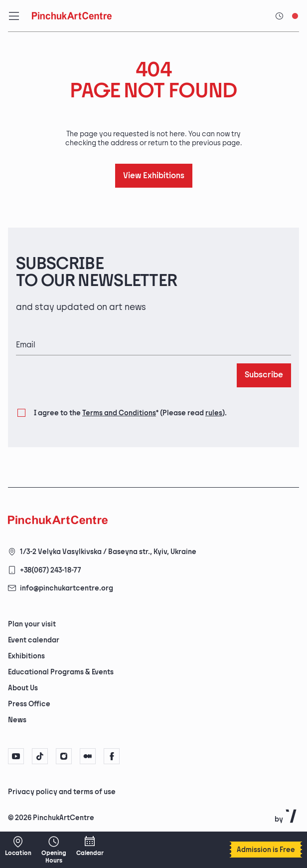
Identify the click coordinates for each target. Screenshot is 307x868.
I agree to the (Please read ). (130, 413)
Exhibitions (26, 656)
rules (214, 413)
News (17, 720)
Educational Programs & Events (61, 672)
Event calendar (34, 640)
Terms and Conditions (119, 413)
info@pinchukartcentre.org (67, 588)
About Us (23, 688)
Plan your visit (32, 624)
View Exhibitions (154, 176)
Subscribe (264, 375)
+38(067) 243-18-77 (51, 570)
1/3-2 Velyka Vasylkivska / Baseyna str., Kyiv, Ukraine (108, 552)
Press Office (29, 704)
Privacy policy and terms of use (62, 792)
